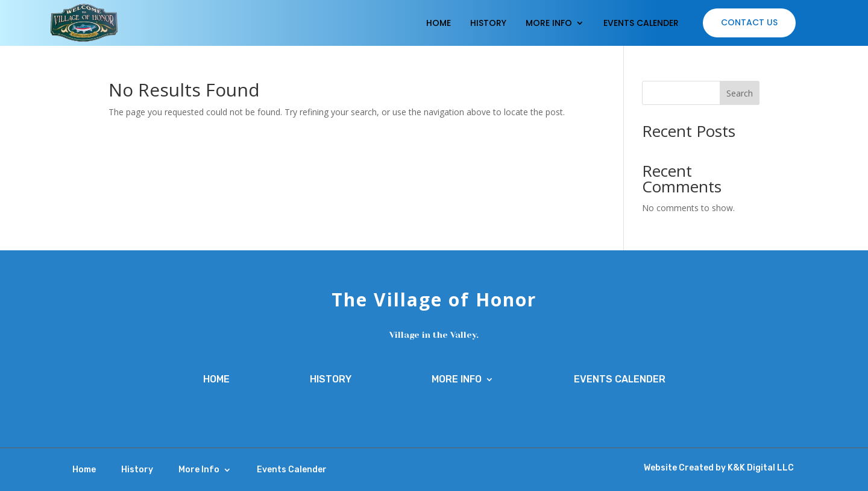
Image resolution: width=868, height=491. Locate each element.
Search (740, 93)
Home (439, 23)
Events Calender (641, 23)
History (488, 23)
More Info (549, 23)
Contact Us (749, 22)
